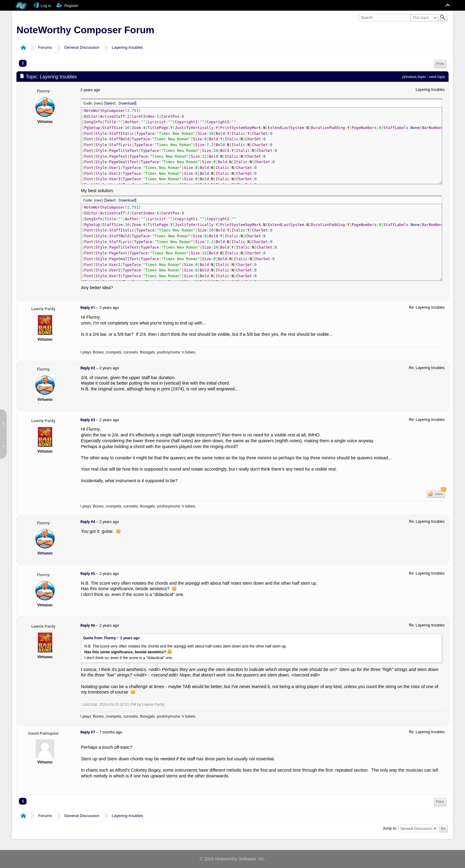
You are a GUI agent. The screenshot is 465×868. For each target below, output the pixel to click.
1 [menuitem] (23, 63)
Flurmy (43, 91)
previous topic (414, 77)
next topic (437, 77)
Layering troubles (127, 47)
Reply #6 (88, 626)
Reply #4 (88, 522)
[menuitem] (440, 64)
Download (127, 103)
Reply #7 (88, 732)
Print (440, 64)
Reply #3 (88, 420)
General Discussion (82, 47)
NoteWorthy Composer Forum (85, 30)
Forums (45, 47)
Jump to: (390, 828)
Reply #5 (88, 574)
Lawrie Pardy (44, 309)
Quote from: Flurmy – (111, 638)
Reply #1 (88, 308)
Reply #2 (88, 368)
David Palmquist (43, 733)
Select (111, 103)
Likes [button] (439, 493)
